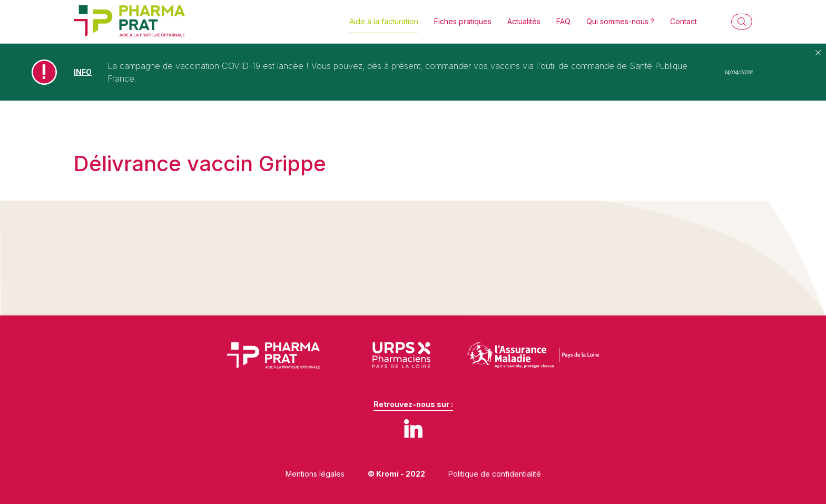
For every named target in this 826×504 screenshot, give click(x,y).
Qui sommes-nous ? (620, 21)
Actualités (524, 21)
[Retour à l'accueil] (129, 22)
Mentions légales (315, 474)
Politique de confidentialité (495, 474)
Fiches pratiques (463, 21)
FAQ (563, 21)
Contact (684, 21)
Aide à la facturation (384, 21)
